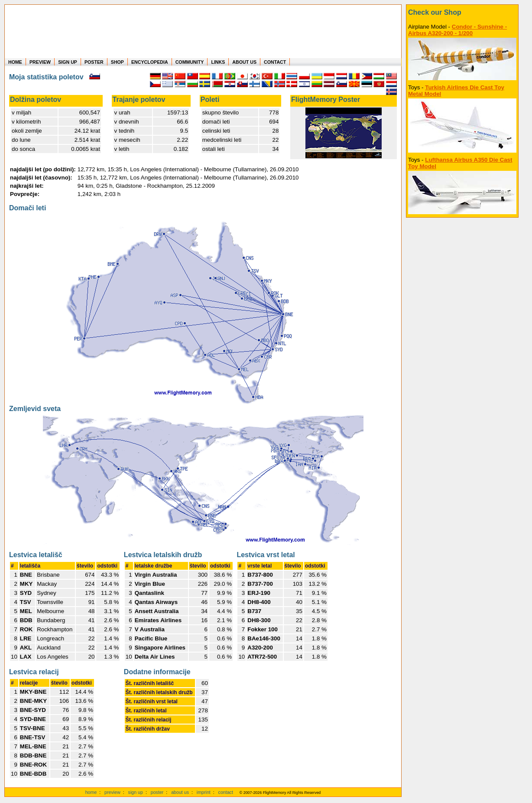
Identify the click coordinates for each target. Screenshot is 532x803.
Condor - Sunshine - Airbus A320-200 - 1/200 (457, 30)
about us (180, 792)
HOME (15, 62)
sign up (136, 792)
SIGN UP (68, 62)
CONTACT (275, 62)
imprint (204, 792)
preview (112, 792)
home (91, 792)
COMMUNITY (190, 62)
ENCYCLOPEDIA (150, 62)
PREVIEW (40, 62)
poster (157, 792)
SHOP (117, 62)
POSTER (94, 62)
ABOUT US (244, 62)
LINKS (218, 62)
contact (226, 792)
